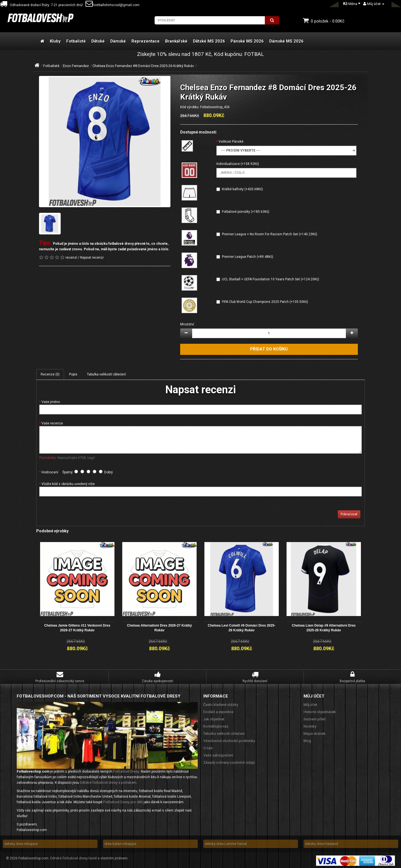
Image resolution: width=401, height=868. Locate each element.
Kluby (55, 41)
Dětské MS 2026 (209, 41)
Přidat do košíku (269, 349)
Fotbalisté (76, 41)
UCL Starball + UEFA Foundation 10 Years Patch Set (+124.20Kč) (271, 279)
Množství (187, 324)
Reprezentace (146, 41)
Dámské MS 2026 (286, 41)
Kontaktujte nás (216, 725)
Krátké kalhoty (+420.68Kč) (242, 189)
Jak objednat (214, 718)
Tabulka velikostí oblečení (106, 374)
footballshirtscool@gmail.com (113, 5)
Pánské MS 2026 (247, 41)
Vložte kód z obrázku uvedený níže (68, 484)
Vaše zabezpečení (218, 754)
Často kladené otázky (221, 704)
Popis (73, 374)
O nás (208, 747)
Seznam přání (315, 718)
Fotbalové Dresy (126, 771)
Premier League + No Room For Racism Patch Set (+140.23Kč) (270, 234)
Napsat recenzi (92, 258)
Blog (307, 740)
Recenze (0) (50, 374)
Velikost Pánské (231, 142)
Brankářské (176, 41)
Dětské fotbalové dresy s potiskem (108, 782)
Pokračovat (349, 514)
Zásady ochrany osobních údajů (229, 762)
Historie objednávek (320, 711)
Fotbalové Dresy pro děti (123, 801)
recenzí (71, 258)
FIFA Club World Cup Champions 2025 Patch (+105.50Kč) (265, 302)
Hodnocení (50, 472)
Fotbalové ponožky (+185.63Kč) (246, 212)
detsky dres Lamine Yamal (226, 843)
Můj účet (310, 704)
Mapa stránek (315, 733)
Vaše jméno (51, 402)
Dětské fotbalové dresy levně (74, 857)
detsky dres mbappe (21, 843)
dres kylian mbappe (120, 843)
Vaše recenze (52, 423)
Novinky (310, 725)
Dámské (118, 41)
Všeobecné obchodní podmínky (229, 740)
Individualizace (228, 164)
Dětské (98, 41)
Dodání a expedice (218, 711)
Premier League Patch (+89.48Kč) (248, 257)
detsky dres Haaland (321, 843)
